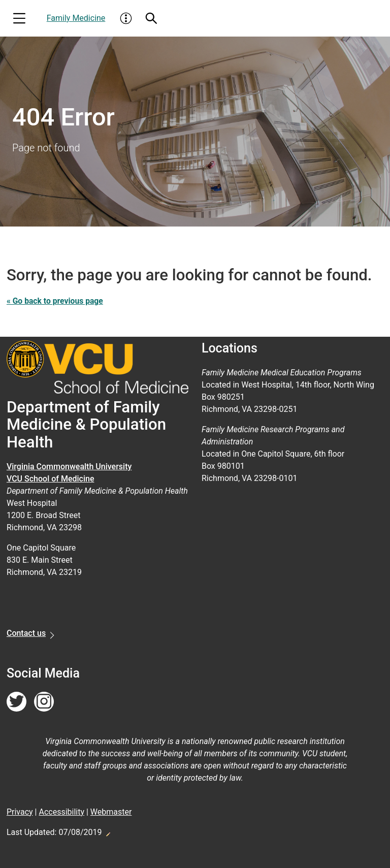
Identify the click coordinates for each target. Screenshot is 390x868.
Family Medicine (76, 18)
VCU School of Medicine (51, 479)
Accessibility (61, 812)
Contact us (26, 633)
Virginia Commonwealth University (69, 467)
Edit (108, 831)
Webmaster (111, 812)
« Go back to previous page (56, 301)
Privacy (20, 812)
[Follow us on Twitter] (17, 702)
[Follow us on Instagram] (44, 702)
